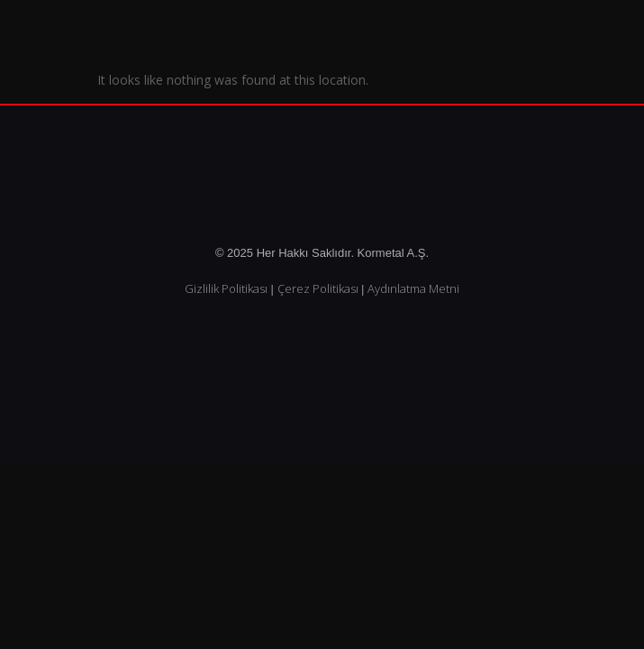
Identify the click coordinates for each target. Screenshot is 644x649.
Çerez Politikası (318, 288)
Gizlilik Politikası (226, 288)
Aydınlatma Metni (413, 288)
